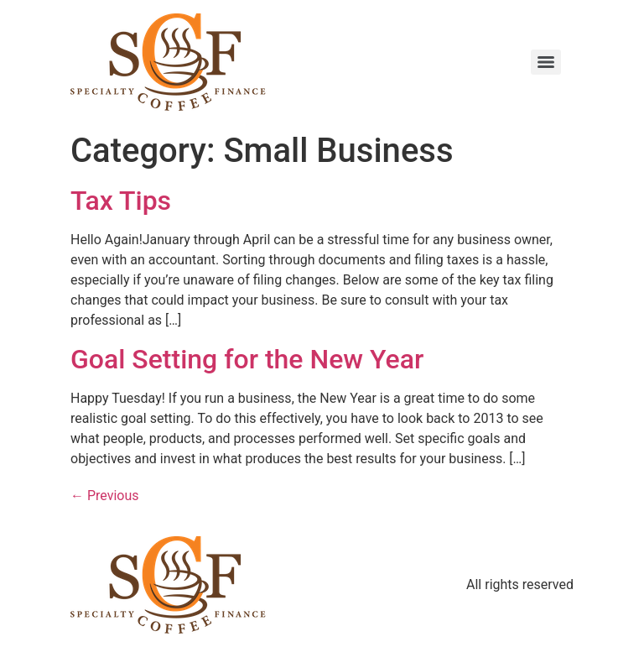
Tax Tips (121, 201)
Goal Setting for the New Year (247, 359)
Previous (105, 496)
